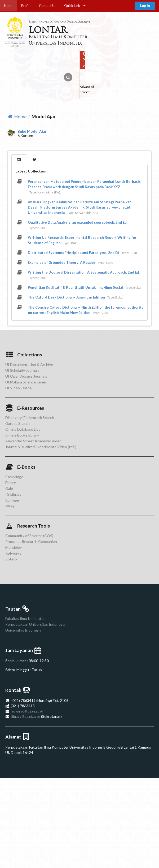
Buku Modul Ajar (32, 131)
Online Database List (23, 429)
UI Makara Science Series (26, 382)
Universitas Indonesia (23, 630)
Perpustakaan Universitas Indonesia (35, 624)
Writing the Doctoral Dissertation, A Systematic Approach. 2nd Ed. (84, 272)
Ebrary (11, 483)
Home (9, 6)
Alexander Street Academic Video (33, 441)
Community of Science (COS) (29, 536)
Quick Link (75, 6)
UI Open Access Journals (26, 376)
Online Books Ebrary (22, 435)
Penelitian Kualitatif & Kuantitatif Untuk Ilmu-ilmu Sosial (75, 287)
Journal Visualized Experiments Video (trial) (41, 447)
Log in (145, 6)
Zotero (11, 559)
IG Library (13, 494)
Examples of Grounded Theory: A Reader (62, 262)
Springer (12, 500)
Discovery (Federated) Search (30, 418)
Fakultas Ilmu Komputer (25, 619)
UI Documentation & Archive (29, 365)
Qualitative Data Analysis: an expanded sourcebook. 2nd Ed (77, 222)
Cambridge (14, 477)
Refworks (13, 553)
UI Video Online (19, 388)
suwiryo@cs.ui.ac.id (27, 711)
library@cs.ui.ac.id (26, 716)
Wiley (10, 506)
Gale (9, 488)
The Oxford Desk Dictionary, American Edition (66, 297)
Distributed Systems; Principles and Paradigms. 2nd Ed (74, 253)
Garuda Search (17, 423)
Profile (26, 6)
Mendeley (14, 547)
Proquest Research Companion (31, 541)
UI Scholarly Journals (22, 370)
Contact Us (48, 6)
